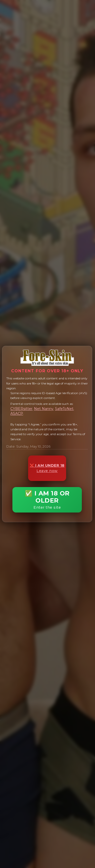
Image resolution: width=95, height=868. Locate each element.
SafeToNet (64, 409)
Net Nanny (44, 409)
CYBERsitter (21, 409)
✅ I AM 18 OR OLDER (47, 500)
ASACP (17, 414)
